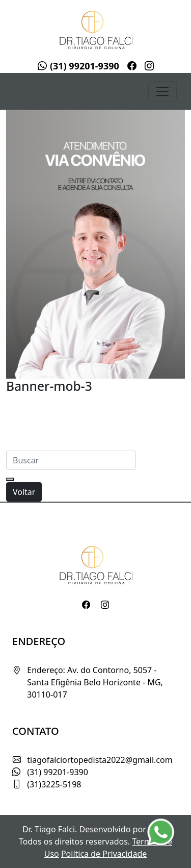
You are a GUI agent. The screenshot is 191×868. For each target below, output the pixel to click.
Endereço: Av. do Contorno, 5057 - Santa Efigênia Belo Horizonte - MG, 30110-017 (95, 682)
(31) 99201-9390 (78, 66)
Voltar (24, 492)
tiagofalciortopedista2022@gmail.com (100, 760)
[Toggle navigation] (162, 91)
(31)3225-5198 (54, 784)
